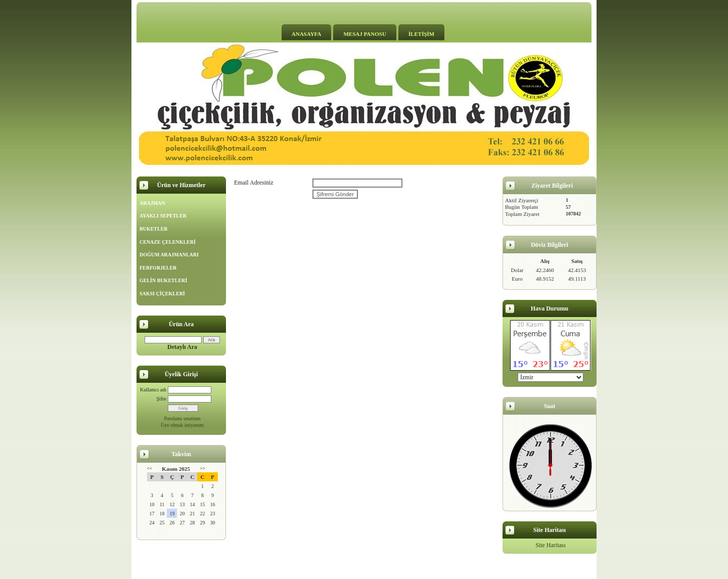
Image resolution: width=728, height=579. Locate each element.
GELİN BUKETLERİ (163, 280)
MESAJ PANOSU (365, 34)
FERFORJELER (158, 268)
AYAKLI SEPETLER (163, 216)
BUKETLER (154, 229)
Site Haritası (551, 545)
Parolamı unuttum (183, 418)
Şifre (162, 399)
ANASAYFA (307, 34)
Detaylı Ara (182, 347)
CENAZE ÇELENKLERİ (168, 242)
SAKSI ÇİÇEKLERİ (162, 294)
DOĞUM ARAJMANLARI (169, 255)
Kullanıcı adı (153, 390)
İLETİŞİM (421, 34)
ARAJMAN (152, 203)
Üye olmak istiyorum (182, 425)
